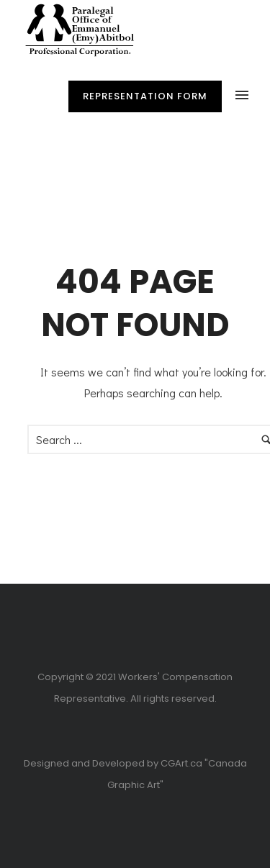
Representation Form (145, 96)
